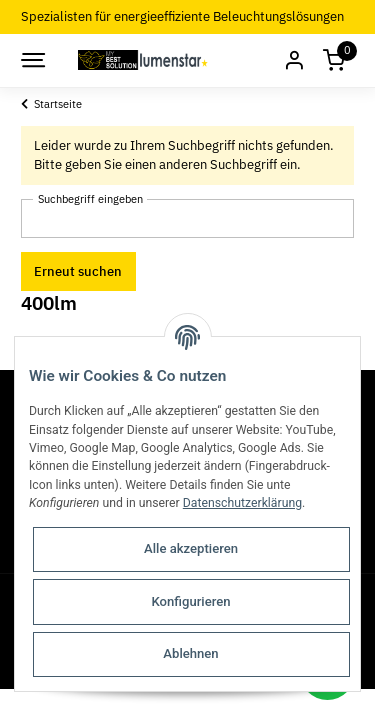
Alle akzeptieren (191, 548)
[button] (294, 60)
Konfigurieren (190, 601)
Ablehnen (190, 653)
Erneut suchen (78, 271)
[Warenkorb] (334, 60)
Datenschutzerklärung (242, 503)
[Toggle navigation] (32, 60)
